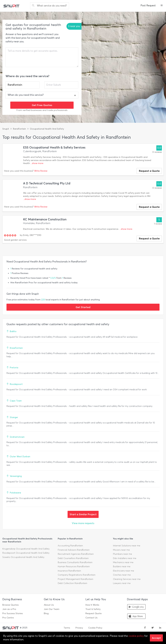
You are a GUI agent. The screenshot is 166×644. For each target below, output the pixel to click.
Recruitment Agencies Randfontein (76, 554)
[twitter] (153, 628)
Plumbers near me (122, 554)
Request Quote (94, 613)
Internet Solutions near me (127, 546)
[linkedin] (160, 628)
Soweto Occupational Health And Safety (23, 557)
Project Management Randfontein (75, 579)
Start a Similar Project (83, 514)
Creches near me (122, 575)
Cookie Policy (95, 628)
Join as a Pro (9, 609)
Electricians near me (124, 571)
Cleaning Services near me (127, 579)
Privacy (79, 628)
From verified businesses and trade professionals (42, 110)
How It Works (92, 605)
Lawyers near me (122, 583)
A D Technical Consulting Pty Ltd (47, 183)
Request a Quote (149, 171)
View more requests (83, 523)
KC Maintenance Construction (45, 219)
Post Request (148, 6)
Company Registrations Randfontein (77, 575)
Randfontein (19, 129)
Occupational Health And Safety (47, 129)
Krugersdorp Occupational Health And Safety (26, 549)
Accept (156, 638)
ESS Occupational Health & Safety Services (54, 147)
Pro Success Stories (13, 613)
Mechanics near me (123, 562)
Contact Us (91, 618)
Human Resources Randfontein (74, 567)
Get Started (83, 307)
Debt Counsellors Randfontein (73, 558)
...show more (37, 163)
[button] (162, 6)
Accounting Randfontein (70, 546)
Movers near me (121, 550)
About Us (49, 605)
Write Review (41, 171)
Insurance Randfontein (69, 571)
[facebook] (145, 628)
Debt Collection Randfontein (72, 583)
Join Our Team (52, 609)
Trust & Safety (93, 609)
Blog (46, 613)
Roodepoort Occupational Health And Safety (26, 553)
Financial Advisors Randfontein (74, 550)
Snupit (6, 129)
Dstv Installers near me (125, 558)
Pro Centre (8, 618)
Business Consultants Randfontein (75, 562)
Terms (67, 628)
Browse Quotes (11, 605)
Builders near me (122, 567)
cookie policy (136, 636)
